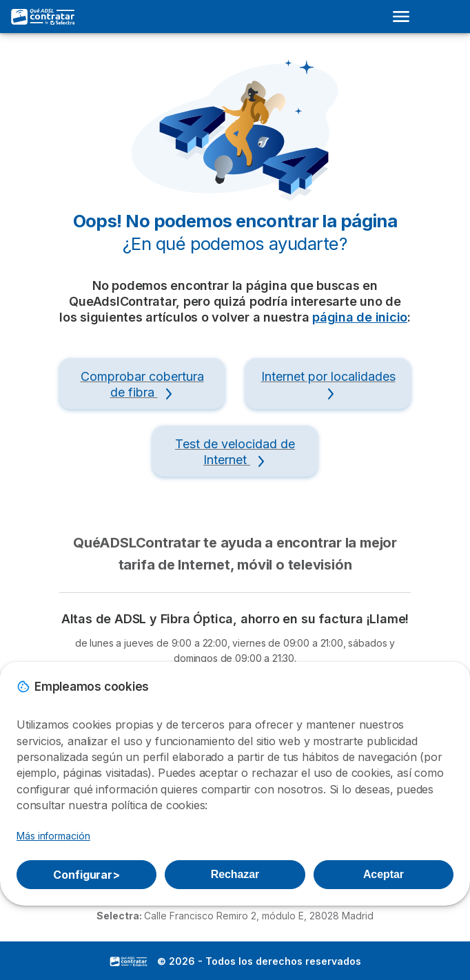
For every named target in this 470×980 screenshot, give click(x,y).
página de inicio (360, 317)
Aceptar (384, 874)
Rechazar (235, 874)
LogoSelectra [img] (129, 961)
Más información (53, 836)
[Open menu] (405, 17)
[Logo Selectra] (43, 17)
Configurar (86, 875)
